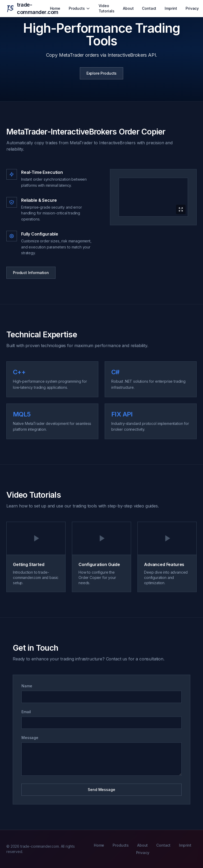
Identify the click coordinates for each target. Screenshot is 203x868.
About (128, 8)
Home (55, 8)
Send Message (101, 790)
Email (26, 712)
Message (30, 738)
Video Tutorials (107, 8)
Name (27, 686)
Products (79, 8)
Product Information (31, 273)
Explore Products (101, 73)
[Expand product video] (153, 197)
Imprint (171, 8)
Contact (149, 8)
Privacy (192, 8)
